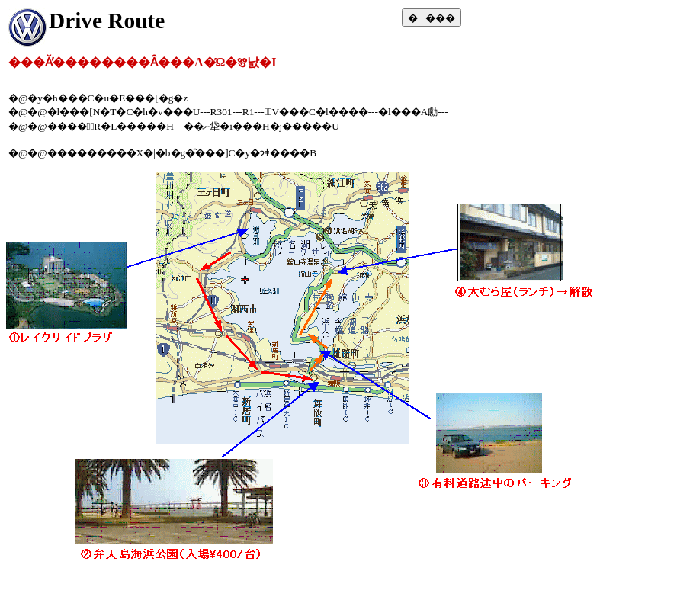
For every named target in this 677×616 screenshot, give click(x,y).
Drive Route (107, 21)
